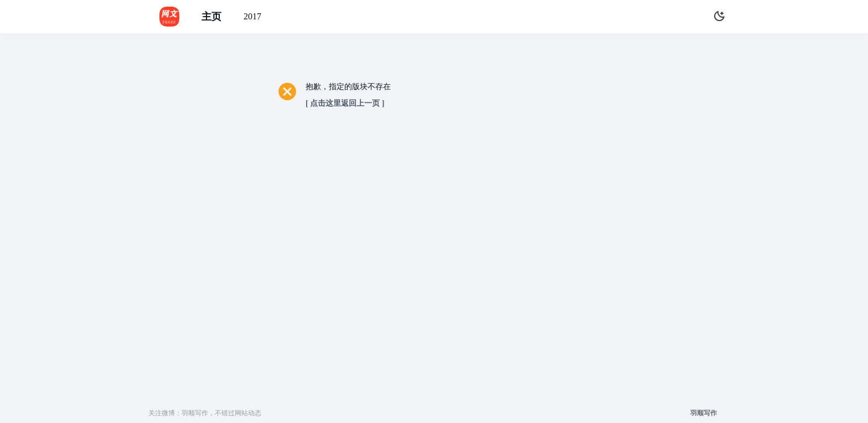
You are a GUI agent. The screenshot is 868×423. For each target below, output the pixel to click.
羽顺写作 (704, 413)
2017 (252, 16)
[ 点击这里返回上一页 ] (345, 103)
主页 (211, 17)
